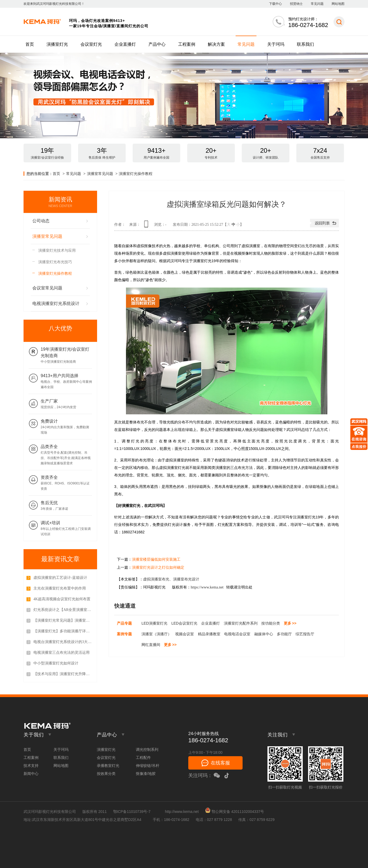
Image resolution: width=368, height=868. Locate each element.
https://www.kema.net (207, 587)
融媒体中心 (264, 634)
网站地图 (338, 4)
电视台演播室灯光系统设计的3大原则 (63, 642)
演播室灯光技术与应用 (57, 250)
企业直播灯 (125, 44)
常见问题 (317, 4)
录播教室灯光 (108, 766)
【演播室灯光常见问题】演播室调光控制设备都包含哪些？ (63, 620)
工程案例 (187, 44)
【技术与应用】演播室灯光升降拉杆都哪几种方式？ (63, 674)
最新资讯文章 (60, 559)
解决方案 (216, 44)
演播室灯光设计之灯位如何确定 (158, 567)
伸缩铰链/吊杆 (148, 766)
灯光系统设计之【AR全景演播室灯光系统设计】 (63, 610)
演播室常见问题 (100, 174)
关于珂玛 (276, 44)
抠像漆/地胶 (146, 774)
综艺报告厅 (305, 634)
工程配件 (143, 758)
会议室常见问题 (47, 288)
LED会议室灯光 (184, 623)
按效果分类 (106, 774)
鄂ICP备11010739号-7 (132, 812)
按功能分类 (271, 623)
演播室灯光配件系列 (241, 623)
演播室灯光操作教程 (136, 174)
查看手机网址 (147, 226)
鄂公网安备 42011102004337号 (235, 812)
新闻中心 (31, 774)
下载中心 (275, 4)
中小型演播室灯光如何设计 (56, 663)
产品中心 (157, 44)
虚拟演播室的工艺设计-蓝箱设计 (60, 578)
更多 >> (290, 623)
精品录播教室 (209, 634)
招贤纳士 (296, 4)
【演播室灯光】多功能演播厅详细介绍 (63, 631)
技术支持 (31, 766)
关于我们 (34, 735)
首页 (30, 44)
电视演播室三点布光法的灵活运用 (62, 653)
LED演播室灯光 (154, 623)
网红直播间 (151, 645)
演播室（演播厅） (156, 634)
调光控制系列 (147, 750)
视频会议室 (185, 634)
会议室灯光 (91, 44)
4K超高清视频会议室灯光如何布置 (62, 599)
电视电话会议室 (237, 634)
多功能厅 (284, 634)
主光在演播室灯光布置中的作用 (60, 588)
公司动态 (41, 221)
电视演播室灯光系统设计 (56, 303)
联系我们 (305, 44)
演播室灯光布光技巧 (55, 262)
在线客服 (220, 763)
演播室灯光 (57, 44)
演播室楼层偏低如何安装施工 (156, 559)
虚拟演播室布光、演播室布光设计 (171, 579)
